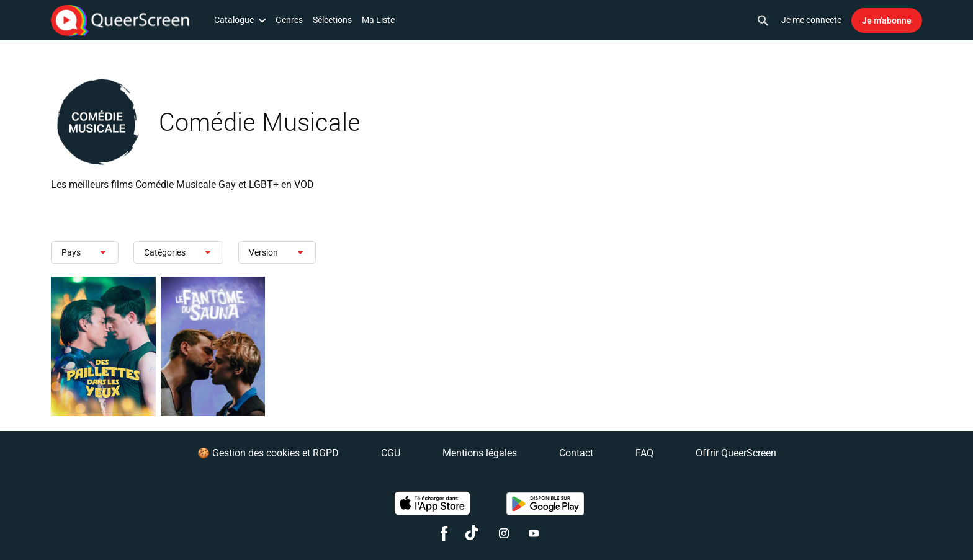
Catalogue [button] (240, 20)
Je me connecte (811, 20)
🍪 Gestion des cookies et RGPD (268, 453)
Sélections (332, 20)
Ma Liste (378, 20)
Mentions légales (480, 453)
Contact (576, 453)
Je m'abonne (887, 20)
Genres (289, 20)
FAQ (644, 453)
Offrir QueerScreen (736, 453)
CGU (391, 453)
